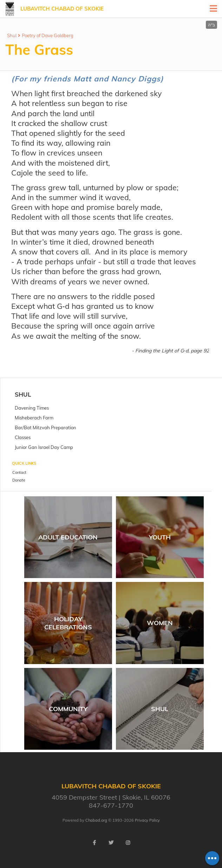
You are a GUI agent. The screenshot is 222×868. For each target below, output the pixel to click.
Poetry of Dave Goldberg (48, 35)
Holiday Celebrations (68, 623)
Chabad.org (96, 820)
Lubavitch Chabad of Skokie (62, 9)
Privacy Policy (147, 820)
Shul (12, 35)
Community (68, 709)
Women (160, 623)
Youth (160, 537)
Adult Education (68, 537)
